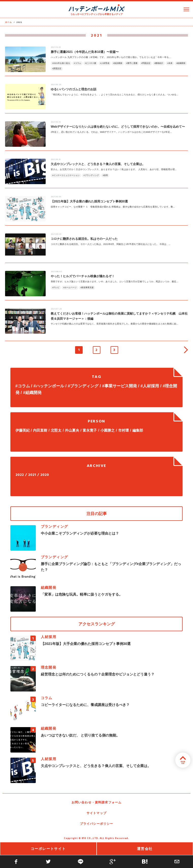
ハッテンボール (50, 386)
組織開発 (33, 393)
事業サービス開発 (121, 386)
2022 (20, 475)
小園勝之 (108, 430)
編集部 (138, 430)
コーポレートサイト (48, 849)
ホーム (9, 22)
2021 (32, 475)
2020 (45, 475)
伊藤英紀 (23, 430)
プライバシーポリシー (97, 824)
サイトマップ (96, 813)
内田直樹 (40, 430)
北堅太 (56, 430)
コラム (24, 386)
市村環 (124, 430)
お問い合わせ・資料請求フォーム (97, 802)
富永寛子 (90, 430)
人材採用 (151, 386)
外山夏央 (72, 430)
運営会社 (145, 849)
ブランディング (84, 386)
